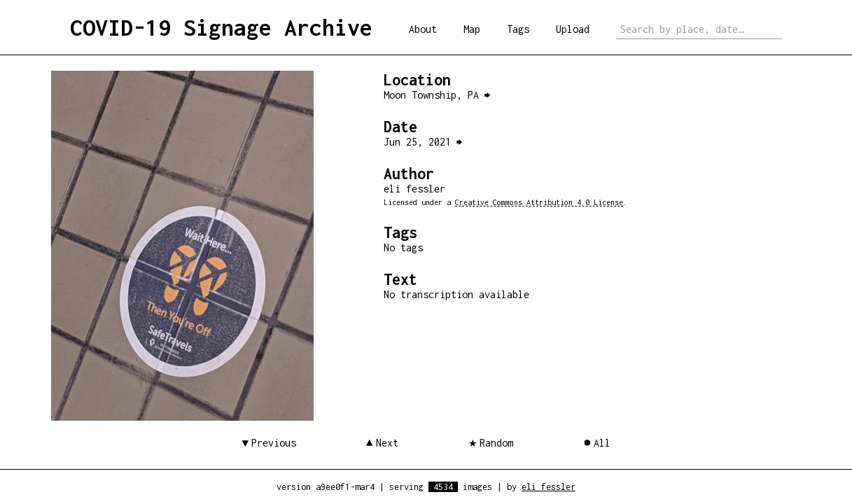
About (423, 29)
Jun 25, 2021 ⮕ (423, 142)
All (602, 443)
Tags (518, 29)
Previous (274, 443)
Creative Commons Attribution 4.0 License (539, 202)
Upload (573, 29)
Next (387, 443)
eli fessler (549, 487)
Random (496, 443)
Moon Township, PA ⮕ (437, 95)
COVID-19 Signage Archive (221, 27)
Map (472, 29)
